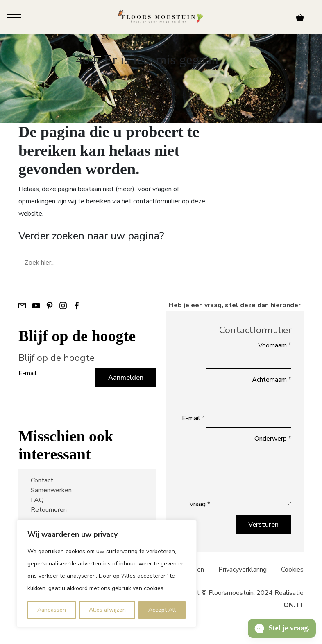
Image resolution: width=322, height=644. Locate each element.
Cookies (292, 570)
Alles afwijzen (107, 610)
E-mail (28, 373)
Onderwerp (273, 439)
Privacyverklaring (243, 570)
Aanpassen (52, 610)
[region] (107, 574)
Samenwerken (51, 490)
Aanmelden (126, 378)
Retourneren (49, 510)
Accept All (162, 610)
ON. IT (294, 605)
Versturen (263, 525)
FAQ (37, 500)
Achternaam (272, 380)
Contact (42, 480)
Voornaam (275, 345)
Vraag (200, 504)
